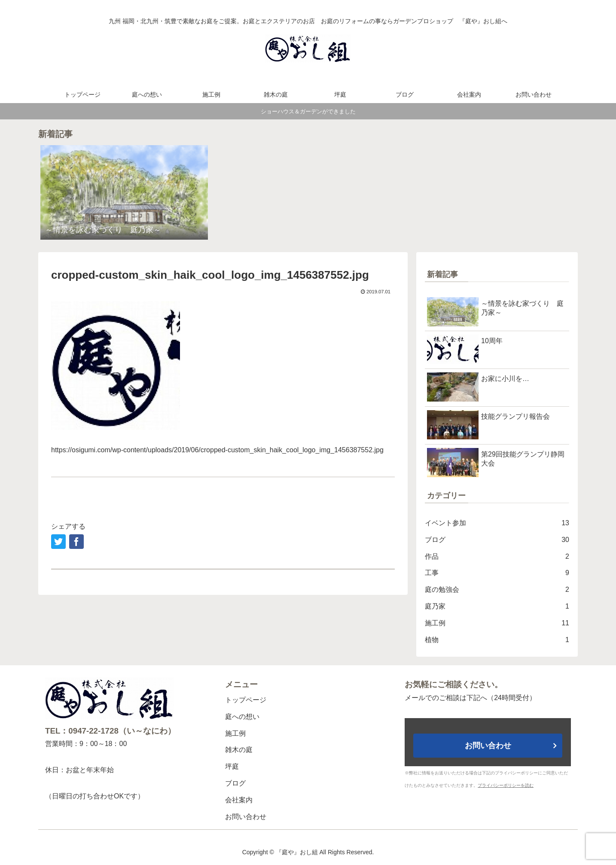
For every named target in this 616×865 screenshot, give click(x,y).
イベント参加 (497, 523)
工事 (497, 573)
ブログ (497, 540)
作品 (497, 557)
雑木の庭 (239, 750)
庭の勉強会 (497, 590)
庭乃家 (497, 607)
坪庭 (232, 766)
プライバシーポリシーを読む (506, 785)
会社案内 (239, 800)
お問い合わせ (246, 817)
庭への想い (242, 717)
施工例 (497, 623)
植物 (497, 640)
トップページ (246, 700)
